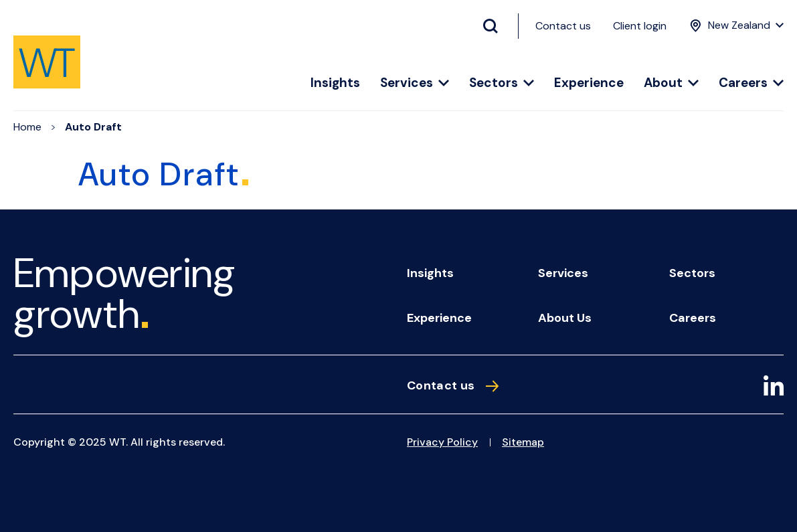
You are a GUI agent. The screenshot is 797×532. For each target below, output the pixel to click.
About (671, 83)
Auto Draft (93, 127)
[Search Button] (496, 26)
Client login (640, 26)
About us (565, 318)
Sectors (502, 83)
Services (415, 83)
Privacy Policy (442, 442)
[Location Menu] (735, 25)
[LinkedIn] (774, 388)
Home (27, 127)
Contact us (563, 26)
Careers (751, 83)
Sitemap (523, 442)
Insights (335, 83)
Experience (589, 83)
